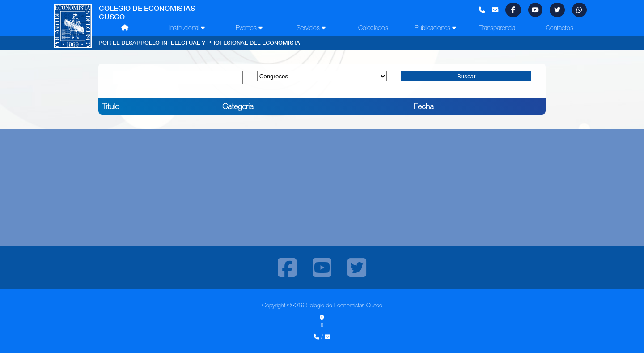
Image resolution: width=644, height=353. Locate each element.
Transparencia (497, 28)
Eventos (249, 28)
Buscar (466, 76)
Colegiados (373, 28)
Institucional (187, 28)
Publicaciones (435, 28)
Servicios (311, 28)
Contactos (559, 28)
